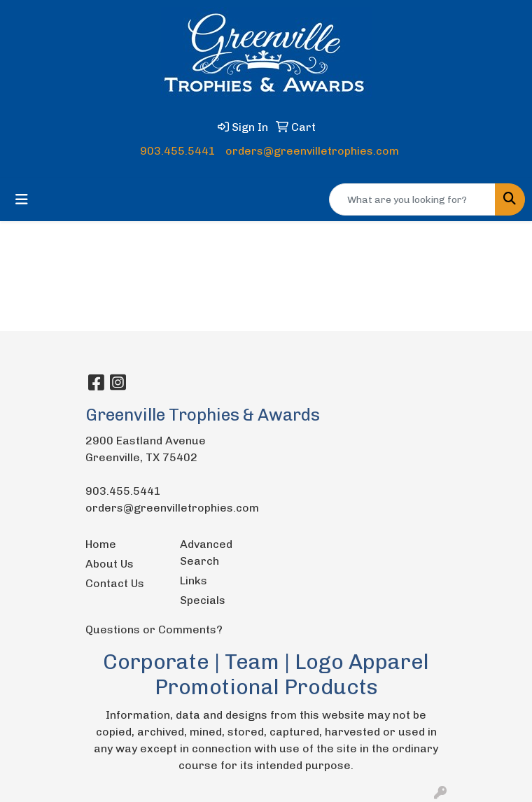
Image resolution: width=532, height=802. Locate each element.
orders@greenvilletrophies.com (312, 151)
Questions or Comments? (154, 629)
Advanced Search (206, 553)
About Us (110, 564)
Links (194, 581)
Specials (203, 600)
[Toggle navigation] (22, 199)
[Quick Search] (412, 199)
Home (101, 544)
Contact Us (115, 583)
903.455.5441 (178, 151)
